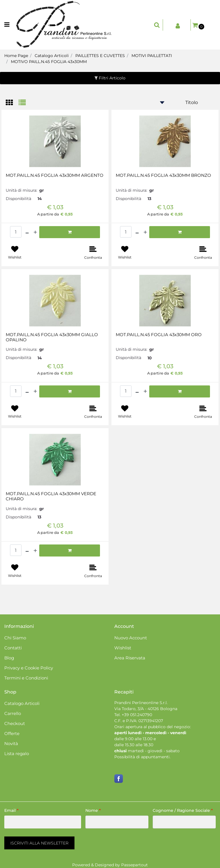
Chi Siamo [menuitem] (15, 638)
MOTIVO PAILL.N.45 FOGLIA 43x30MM (49, 62)
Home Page (16, 56)
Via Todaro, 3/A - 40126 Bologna (146, 709)
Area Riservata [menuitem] (130, 658)
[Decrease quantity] (27, 232)
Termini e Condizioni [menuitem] (26, 678)
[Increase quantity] (35, 232)
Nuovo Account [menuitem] (131, 638)
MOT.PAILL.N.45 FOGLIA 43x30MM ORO (159, 335)
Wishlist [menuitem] (123, 648)
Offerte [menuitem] (12, 733)
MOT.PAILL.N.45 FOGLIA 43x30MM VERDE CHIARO (51, 496)
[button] (39, 843)
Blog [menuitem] (9, 658)
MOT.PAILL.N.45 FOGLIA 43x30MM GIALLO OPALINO (52, 337)
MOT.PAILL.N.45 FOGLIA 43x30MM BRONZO (163, 175)
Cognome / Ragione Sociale (183, 810)
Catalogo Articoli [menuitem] (22, 703)
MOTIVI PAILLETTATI (152, 56)
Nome (93, 810)
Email (11, 810)
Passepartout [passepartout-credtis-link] (134, 865)
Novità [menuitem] (11, 743)
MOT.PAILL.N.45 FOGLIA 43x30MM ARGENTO (55, 175)
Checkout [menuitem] (15, 723)
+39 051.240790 (137, 715)
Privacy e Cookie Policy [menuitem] (29, 668)
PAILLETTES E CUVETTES (100, 56)
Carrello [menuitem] (13, 713)
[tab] (12, 103)
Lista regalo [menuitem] (17, 754)
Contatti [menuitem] (13, 648)
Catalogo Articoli (52, 56)
